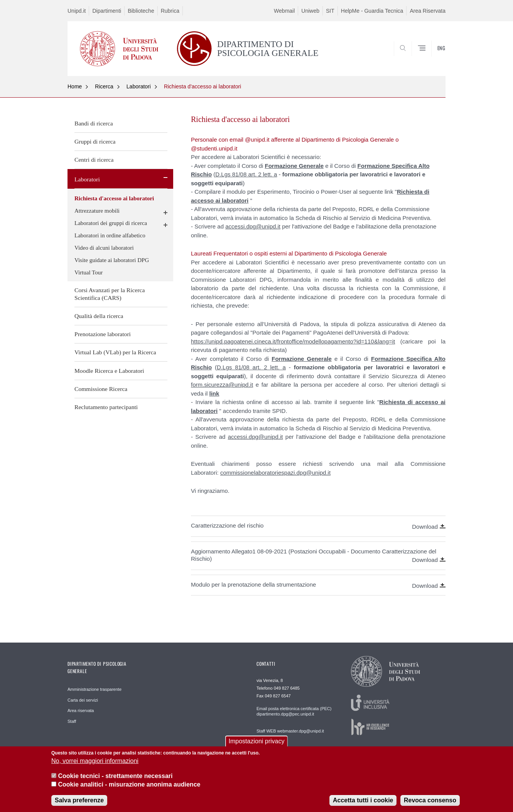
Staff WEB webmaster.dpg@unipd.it (290, 731)
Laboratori (139, 86)
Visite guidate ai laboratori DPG (112, 260)
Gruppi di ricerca (95, 141)
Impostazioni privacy (257, 748)
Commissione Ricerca (101, 389)
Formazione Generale (294, 166)
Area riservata (81, 710)
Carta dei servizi (83, 700)
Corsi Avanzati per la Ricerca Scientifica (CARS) (110, 294)
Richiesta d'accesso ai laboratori (202, 86)
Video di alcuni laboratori (104, 248)
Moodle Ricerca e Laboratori (109, 371)
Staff (72, 721)
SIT (330, 11)
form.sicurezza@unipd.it (222, 385)
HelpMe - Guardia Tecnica (372, 11)
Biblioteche (141, 11)
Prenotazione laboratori (103, 334)
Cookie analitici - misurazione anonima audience (129, 791)
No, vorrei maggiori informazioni (95, 768)
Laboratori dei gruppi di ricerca (111, 223)
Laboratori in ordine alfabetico (110, 235)
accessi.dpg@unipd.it (253, 226)
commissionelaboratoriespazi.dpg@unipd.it (275, 473)
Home (75, 86)
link (214, 393)
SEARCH (432, 57)
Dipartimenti (107, 11)
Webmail (284, 11)
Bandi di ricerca (94, 123)
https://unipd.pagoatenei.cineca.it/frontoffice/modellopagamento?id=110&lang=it (293, 341)
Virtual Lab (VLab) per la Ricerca (115, 352)
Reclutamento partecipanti (106, 407)
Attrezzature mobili (97, 211)
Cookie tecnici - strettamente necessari (115, 783)
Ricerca (104, 86)
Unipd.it (77, 11)
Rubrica (170, 11)
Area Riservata (428, 11)
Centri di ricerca (94, 160)
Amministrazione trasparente (94, 689)
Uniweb (310, 11)
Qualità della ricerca (99, 316)
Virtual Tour (89, 272)
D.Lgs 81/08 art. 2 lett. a (246, 174)
